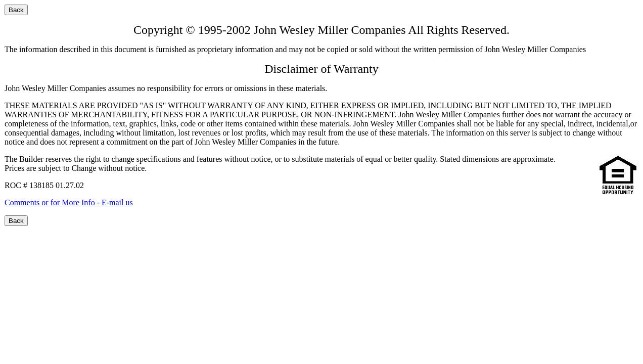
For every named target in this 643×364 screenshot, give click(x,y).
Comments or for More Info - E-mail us (69, 202)
